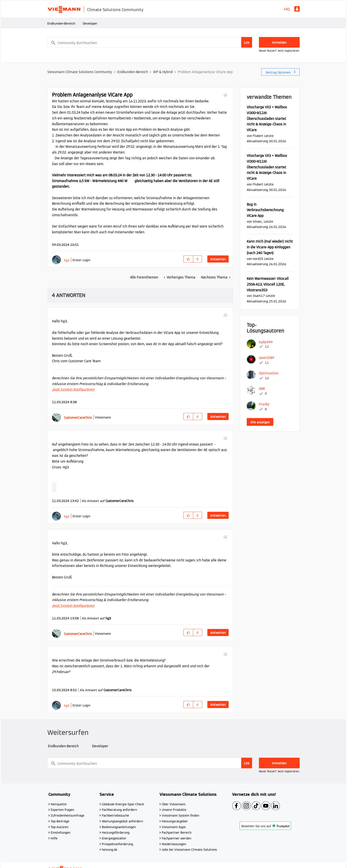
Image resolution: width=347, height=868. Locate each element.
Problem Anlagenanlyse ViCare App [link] (205, 72)
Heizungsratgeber (175, 821)
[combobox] (150, 42)
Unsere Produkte (174, 810)
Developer (90, 23)
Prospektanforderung (117, 844)
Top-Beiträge (60, 821)
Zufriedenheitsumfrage (67, 815)
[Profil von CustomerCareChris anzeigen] (78, 417)
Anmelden (297, 9)
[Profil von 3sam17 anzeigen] (259, 296)
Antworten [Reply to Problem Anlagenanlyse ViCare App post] (218, 259)
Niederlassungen (174, 844)
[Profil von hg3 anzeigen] (67, 260)
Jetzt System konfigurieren (73, 389)
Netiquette (59, 804)
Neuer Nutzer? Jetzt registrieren (279, 51)
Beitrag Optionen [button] (278, 72)
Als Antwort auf (108, 501)
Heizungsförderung (116, 833)
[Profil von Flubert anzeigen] (258, 136)
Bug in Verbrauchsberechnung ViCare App (265, 210)
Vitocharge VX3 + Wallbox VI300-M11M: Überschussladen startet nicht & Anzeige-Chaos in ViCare (267, 119)
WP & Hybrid (163, 72)
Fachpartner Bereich (177, 833)
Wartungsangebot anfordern (122, 821)
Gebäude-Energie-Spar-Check (123, 804)
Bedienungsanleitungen (119, 827)
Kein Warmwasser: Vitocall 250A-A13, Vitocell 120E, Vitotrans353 (268, 284)
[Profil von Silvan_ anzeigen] (258, 221)
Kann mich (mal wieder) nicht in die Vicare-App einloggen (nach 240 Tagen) (270, 247)
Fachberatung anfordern (119, 810)
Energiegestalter (114, 838)
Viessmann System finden (180, 815)
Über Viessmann (174, 804)
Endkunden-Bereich (61, 23)
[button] (225, 95)
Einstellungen (61, 833)
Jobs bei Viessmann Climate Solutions (189, 850)
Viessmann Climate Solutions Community (80, 72)
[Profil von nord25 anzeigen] (258, 259)
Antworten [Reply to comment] (218, 417)
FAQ (287, 9)
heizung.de (110, 850)
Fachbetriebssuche (115, 815)
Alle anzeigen (260, 422)
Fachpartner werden (176, 838)
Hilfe (54, 838)
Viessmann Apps (174, 827)
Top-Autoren (60, 827)
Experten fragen (62, 810)
